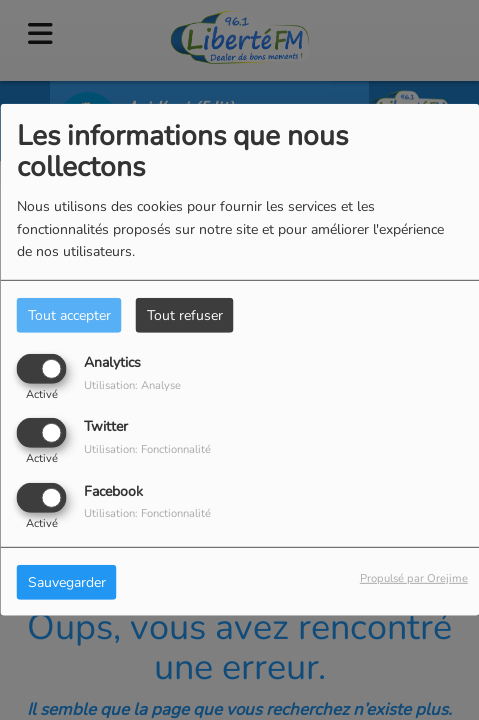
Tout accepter (69, 315)
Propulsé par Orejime (414, 577)
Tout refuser (185, 315)
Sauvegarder (67, 581)
